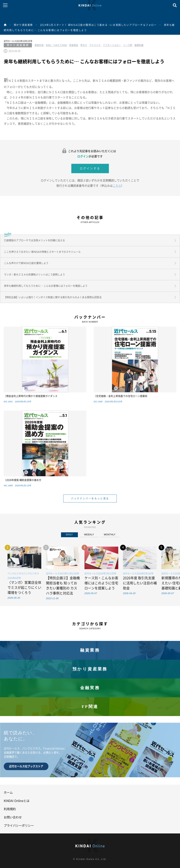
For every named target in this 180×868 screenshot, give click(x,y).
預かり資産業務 (23, 25)
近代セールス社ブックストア (26, 766)
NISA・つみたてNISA (56, 45)
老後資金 (74, 45)
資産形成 (39, 45)
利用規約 (10, 809)
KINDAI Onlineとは (17, 801)
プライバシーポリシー (19, 826)
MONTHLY (110, 535)
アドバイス (95, 45)
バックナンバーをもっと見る (90, 498)
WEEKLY (89, 535)
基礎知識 (139, 45)
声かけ (84, 45)
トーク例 (128, 45)
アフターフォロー (112, 45)
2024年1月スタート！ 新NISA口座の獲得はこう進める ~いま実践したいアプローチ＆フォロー (98, 25)
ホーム (8, 792)
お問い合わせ (13, 817)
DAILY (69, 535)
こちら (117, 186)
